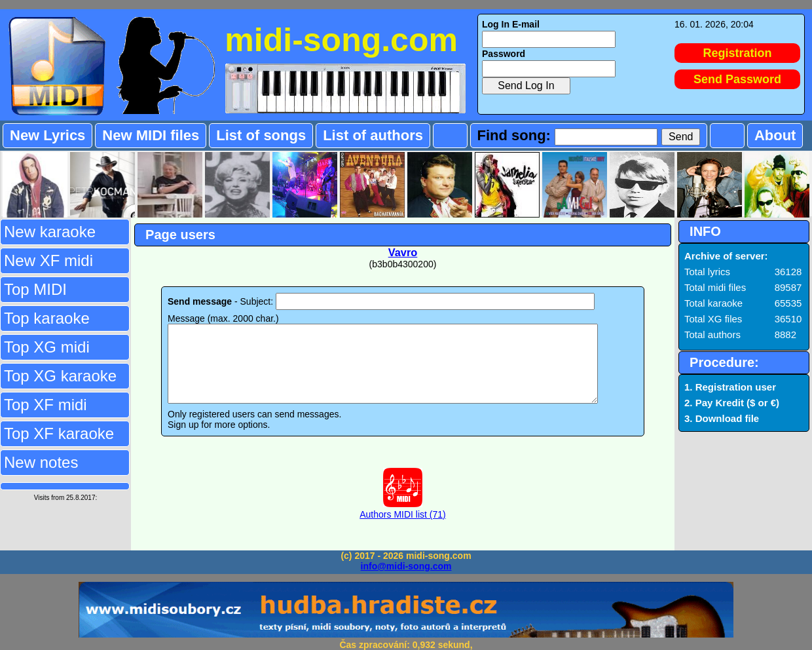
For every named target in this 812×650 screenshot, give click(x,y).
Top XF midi (46, 405)
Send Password (737, 79)
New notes (41, 462)
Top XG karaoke (60, 376)
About (775, 135)
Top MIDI (35, 289)
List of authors (373, 135)
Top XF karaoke (59, 433)
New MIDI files (151, 135)
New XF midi (48, 260)
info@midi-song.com (406, 566)
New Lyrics (47, 135)
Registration (738, 53)
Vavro (403, 252)
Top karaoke (47, 318)
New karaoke (50, 232)
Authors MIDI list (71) (402, 525)
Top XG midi (47, 347)
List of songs (261, 135)
